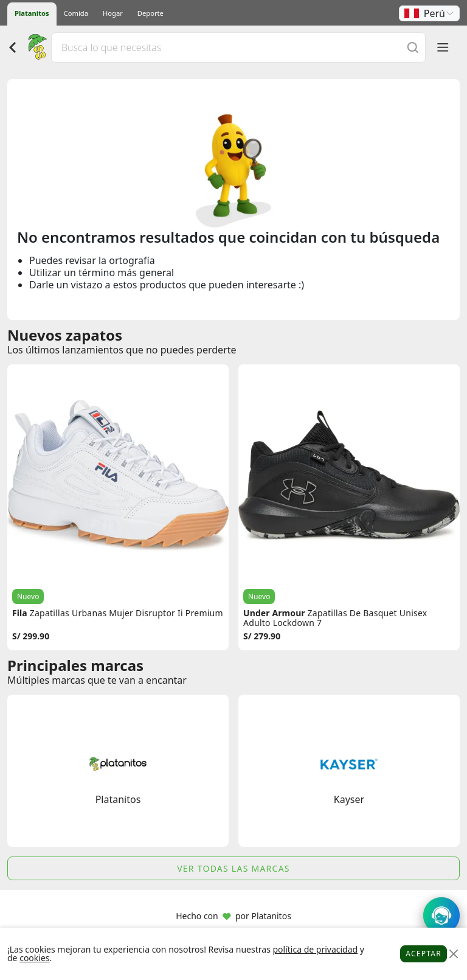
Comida (76, 13)
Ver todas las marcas (233, 868)
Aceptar (424, 954)
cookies (34, 958)
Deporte (150, 13)
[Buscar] (413, 47)
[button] (429, 13)
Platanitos (32, 13)
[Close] (453, 954)
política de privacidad (315, 949)
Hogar (113, 13)
